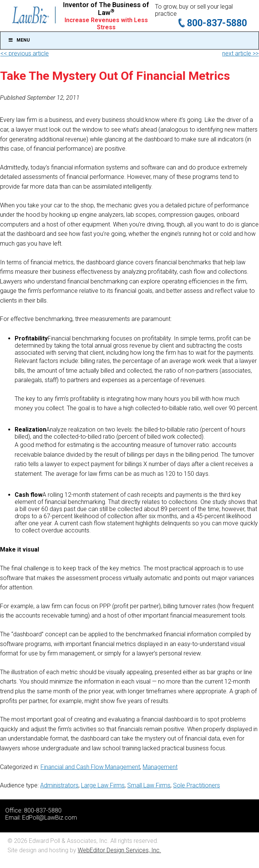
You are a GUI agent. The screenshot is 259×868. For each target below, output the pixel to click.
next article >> (240, 53)
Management (160, 767)
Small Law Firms (149, 785)
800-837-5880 (217, 23)
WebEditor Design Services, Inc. (119, 850)
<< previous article (25, 53)
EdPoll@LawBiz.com (50, 818)
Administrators (59, 785)
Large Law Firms (103, 785)
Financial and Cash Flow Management (90, 767)
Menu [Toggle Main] (19, 40)
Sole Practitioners (197, 785)
